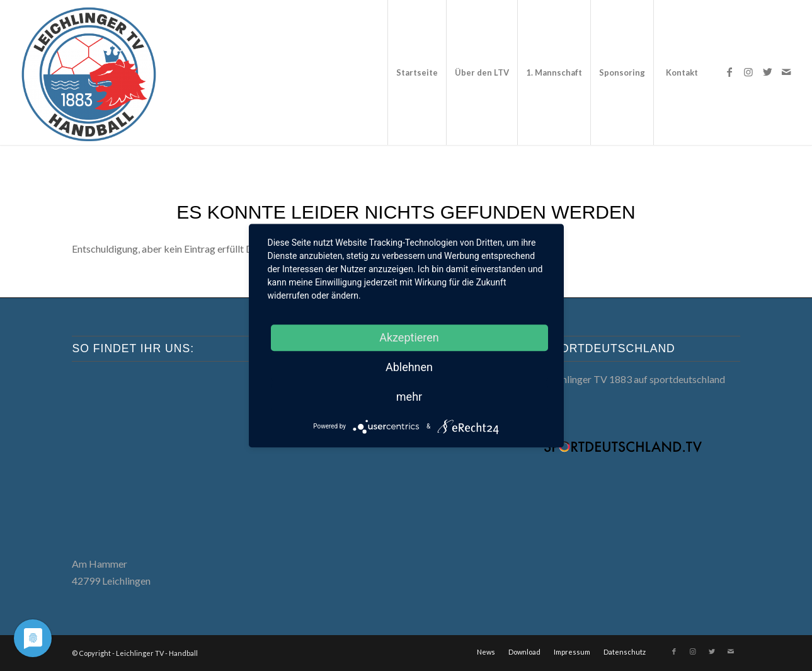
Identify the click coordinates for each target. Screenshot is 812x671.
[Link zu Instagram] (748, 72)
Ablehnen (409, 367)
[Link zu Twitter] (767, 72)
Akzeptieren (409, 337)
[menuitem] (417, 72)
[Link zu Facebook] (729, 72)
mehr (409, 397)
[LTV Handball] (88, 72)
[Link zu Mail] (786, 72)
